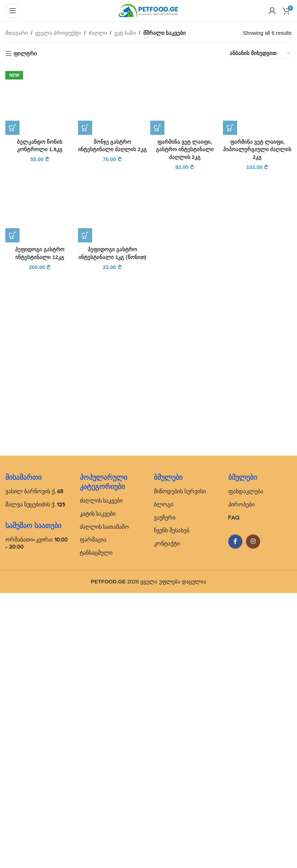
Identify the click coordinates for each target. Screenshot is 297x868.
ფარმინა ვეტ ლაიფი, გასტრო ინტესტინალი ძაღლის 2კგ (185, 149)
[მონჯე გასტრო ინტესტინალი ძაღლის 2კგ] (113, 100)
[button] (12, 591)
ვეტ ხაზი (125, 33)
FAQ (234, 792)
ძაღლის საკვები (101, 776)
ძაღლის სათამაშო (105, 802)
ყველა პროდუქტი (58, 33)
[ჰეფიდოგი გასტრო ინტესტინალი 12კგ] (40, 663)
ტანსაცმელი (96, 828)
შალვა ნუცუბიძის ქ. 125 (35, 779)
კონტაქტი (167, 819)
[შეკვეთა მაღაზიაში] (260, 53)
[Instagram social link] (253, 817)
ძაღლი (98, 33)
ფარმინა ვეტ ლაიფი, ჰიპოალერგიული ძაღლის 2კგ (257, 149)
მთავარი (17, 33)
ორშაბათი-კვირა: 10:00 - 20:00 (37, 818)
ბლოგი (164, 779)
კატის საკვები (98, 789)
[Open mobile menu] (13, 11)
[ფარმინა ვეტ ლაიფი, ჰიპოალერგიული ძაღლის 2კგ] (257, 100)
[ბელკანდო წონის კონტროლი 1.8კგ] (40, 332)
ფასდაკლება (246, 767)
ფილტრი (25, 53)
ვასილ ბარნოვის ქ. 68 (34, 767)
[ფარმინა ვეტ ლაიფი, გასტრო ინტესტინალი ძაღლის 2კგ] (185, 100)
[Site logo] (148, 10)
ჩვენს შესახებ (172, 806)
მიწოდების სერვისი (180, 767)
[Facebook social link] (235, 817)
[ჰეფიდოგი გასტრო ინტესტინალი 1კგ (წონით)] (113, 663)
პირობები (241, 779)
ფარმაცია (93, 815)
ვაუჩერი (165, 792)
